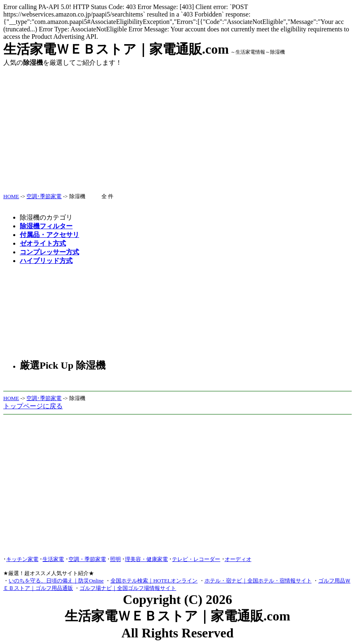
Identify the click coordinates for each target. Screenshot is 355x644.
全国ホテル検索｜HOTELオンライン (154, 581)
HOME (11, 196)
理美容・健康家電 (146, 559)
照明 (115, 559)
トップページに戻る (33, 406)
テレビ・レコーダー (196, 559)
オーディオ (238, 559)
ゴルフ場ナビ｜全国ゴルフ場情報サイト (128, 588)
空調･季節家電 (44, 196)
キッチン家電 (22, 559)
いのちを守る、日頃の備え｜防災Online (56, 581)
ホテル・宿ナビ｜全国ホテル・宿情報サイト (258, 581)
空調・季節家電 (87, 559)
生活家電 (53, 559)
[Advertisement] (178, 126)
